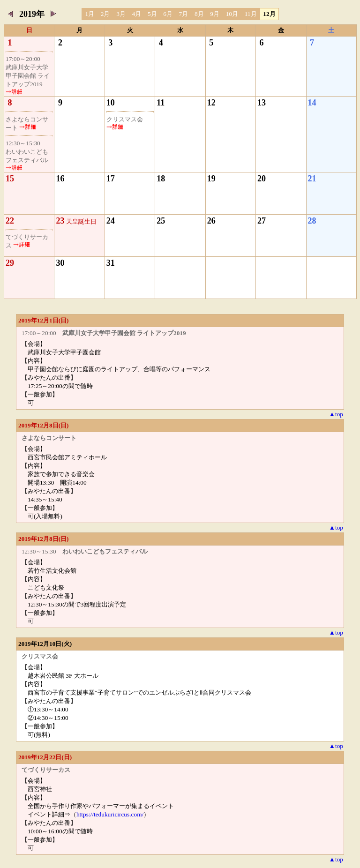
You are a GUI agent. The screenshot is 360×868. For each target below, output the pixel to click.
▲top (336, 414)
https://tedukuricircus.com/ (110, 814)
